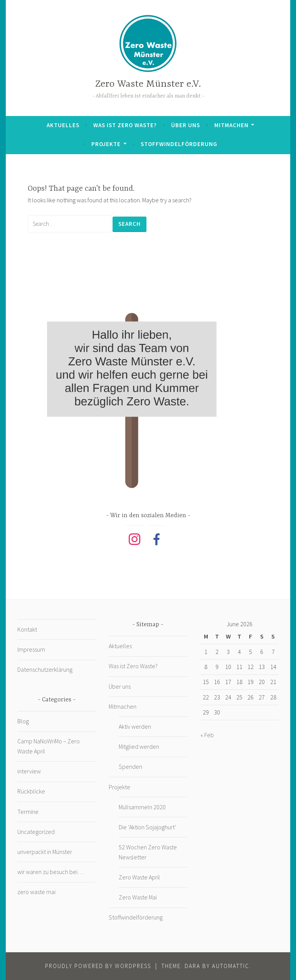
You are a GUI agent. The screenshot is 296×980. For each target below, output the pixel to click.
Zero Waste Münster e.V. (148, 84)
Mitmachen (231, 125)
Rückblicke (31, 791)
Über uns (186, 125)
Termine (28, 812)
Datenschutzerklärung (45, 669)
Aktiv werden (135, 726)
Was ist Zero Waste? (125, 125)
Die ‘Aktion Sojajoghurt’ (147, 827)
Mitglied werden (139, 746)
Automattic (231, 966)
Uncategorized (36, 832)
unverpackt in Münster (45, 852)
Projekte (106, 144)
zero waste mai (36, 892)
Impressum (31, 649)
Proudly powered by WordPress (98, 966)
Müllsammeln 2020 (142, 807)
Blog (23, 721)
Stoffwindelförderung (179, 144)
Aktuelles (63, 125)
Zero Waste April (139, 877)
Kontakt (27, 629)
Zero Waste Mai (138, 897)
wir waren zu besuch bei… (50, 872)
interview (29, 771)
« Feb (207, 735)
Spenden (130, 767)
